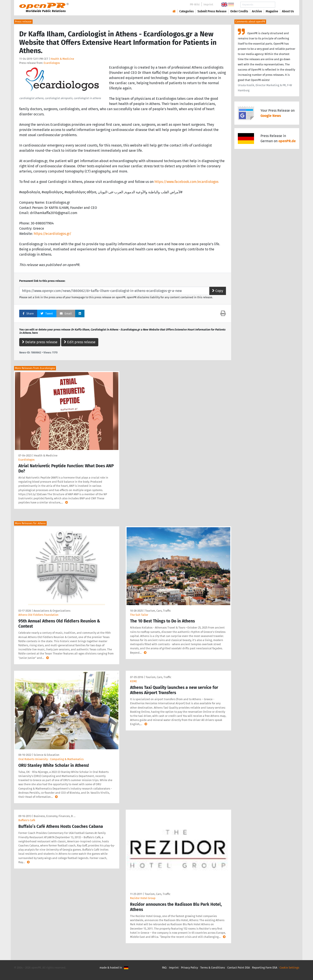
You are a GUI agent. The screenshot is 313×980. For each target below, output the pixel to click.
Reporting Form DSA (265, 968)
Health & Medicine (62, 59)
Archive (257, 11)
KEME (133, 681)
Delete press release (40, 342)
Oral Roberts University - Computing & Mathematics (51, 759)
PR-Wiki (195, 4)
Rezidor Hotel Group (143, 898)
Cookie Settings (289, 968)
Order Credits (239, 11)
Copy (218, 291)
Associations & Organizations (52, 611)
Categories (187, 11)
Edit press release (80, 342)
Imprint (208, 4)
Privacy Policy (189, 968)
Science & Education (47, 755)
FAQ (164, 968)
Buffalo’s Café (27, 820)
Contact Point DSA (238, 968)
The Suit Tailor (139, 615)
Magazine (272, 11)
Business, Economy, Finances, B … (55, 816)
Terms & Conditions (213, 968)
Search (284, 5)
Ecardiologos (52, 63)
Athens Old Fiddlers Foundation (38, 615)
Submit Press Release (212, 11)
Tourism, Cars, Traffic (158, 611)
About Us (288, 11)
